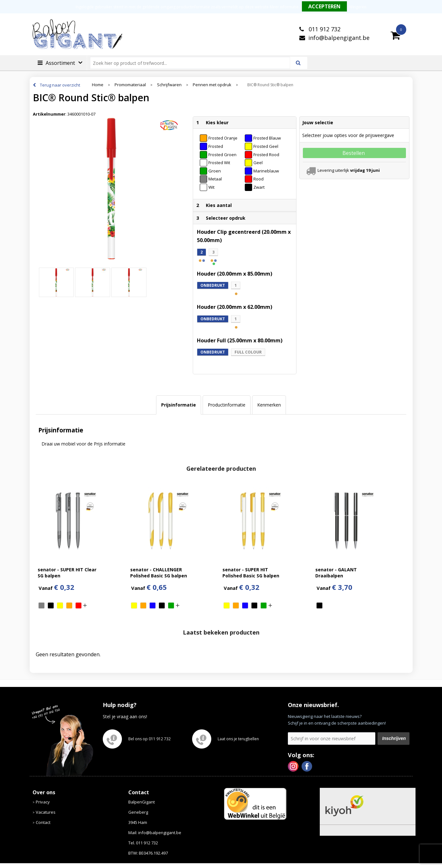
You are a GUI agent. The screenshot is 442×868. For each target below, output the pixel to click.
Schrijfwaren (169, 85)
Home (98, 85)
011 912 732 (324, 29)
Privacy (43, 802)
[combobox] (193, 63)
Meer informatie (284, 7)
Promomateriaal (130, 85)
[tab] (179, 405)
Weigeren (358, 7)
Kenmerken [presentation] (269, 405)
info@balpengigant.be (339, 38)
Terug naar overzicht (60, 85)
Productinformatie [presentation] (227, 405)
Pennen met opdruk (212, 85)
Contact (43, 822)
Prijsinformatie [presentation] (179, 405)
